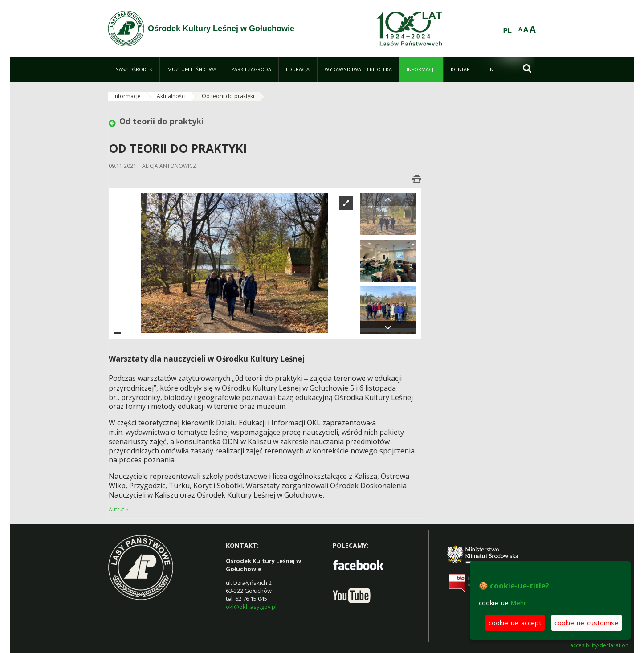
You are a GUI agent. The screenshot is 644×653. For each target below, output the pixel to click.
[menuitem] (134, 69)
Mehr (518, 603)
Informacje (127, 96)
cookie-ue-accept (515, 623)
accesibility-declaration (599, 645)
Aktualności (171, 96)
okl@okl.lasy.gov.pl (251, 607)
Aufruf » (118, 509)
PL (507, 30)
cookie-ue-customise (587, 623)
